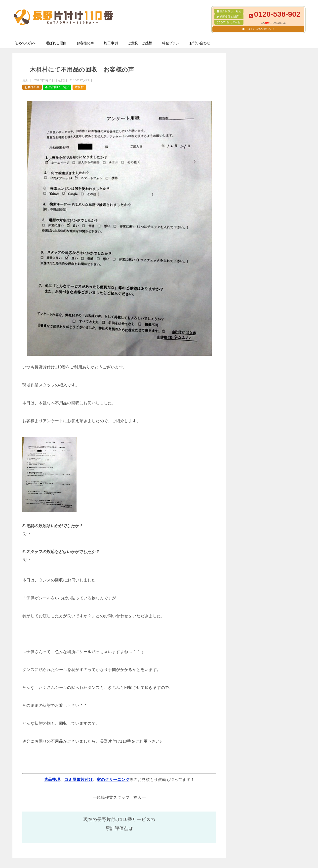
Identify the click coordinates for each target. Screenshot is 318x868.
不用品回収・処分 (57, 87)
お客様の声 (85, 43)
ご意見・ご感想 (140, 43)
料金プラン (171, 43)
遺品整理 (52, 780)
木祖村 (79, 87)
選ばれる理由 (56, 43)
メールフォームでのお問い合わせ (259, 29)
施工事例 (111, 43)
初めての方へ (25, 43)
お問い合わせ (200, 43)
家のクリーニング (113, 780)
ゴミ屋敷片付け (79, 780)
